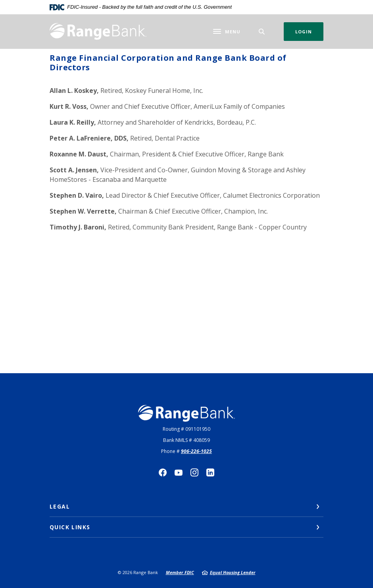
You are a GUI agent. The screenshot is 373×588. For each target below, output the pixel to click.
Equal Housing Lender (233, 572)
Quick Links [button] (70, 527)
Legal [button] (60, 506)
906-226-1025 (196, 451)
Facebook (163, 472)
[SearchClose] (262, 32)
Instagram (194, 472)
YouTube (179, 472)
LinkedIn (210, 472)
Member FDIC (180, 572)
